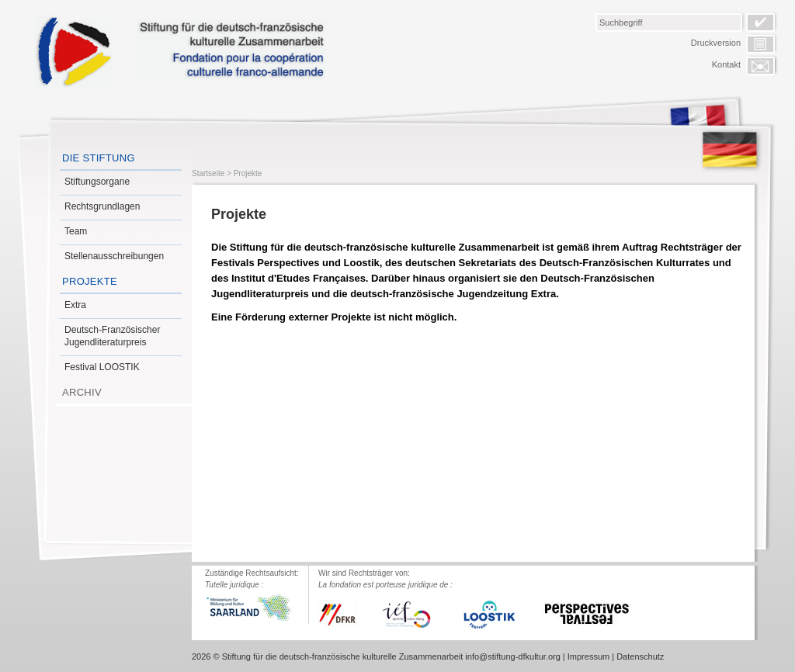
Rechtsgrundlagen (102, 206)
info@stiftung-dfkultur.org (512, 656)
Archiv (82, 392)
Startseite (208, 173)
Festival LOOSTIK (102, 367)
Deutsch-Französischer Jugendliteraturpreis (112, 336)
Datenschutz (640, 656)
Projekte (90, 281)
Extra (75, 305)
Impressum (588, 656)
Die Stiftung (99, 158)
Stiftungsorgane (97, 182)
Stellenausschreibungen (114, 256)
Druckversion (716, 43)
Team (76, 231)
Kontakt (726, 64)
